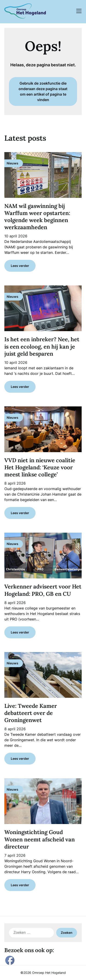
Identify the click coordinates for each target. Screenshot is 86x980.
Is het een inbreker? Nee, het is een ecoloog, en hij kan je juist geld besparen (42, 346)
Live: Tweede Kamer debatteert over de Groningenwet (31, 713)
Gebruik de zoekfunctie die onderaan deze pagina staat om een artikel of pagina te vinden (43, 91)
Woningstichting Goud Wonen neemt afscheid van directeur (40, 839)
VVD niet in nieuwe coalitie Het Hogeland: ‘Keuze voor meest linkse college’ (40, 467)
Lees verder (20, 266)
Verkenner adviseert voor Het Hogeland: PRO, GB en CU (43, 590)
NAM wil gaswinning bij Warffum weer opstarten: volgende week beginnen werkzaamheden (37, 217)
